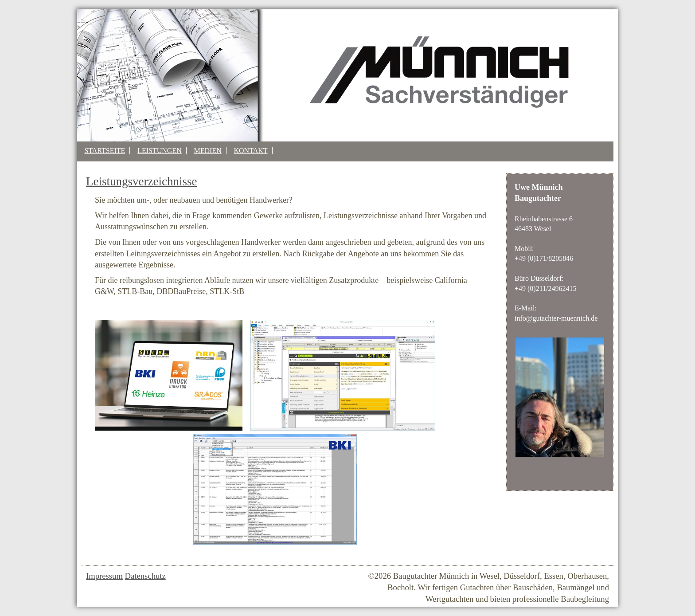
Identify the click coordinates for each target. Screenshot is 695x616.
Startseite (105, 151)
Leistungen (160, 151)
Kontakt (250, 151)
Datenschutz (145, 576)
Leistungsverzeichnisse (141, 181)
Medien (207, 151)
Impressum (104, 576)
